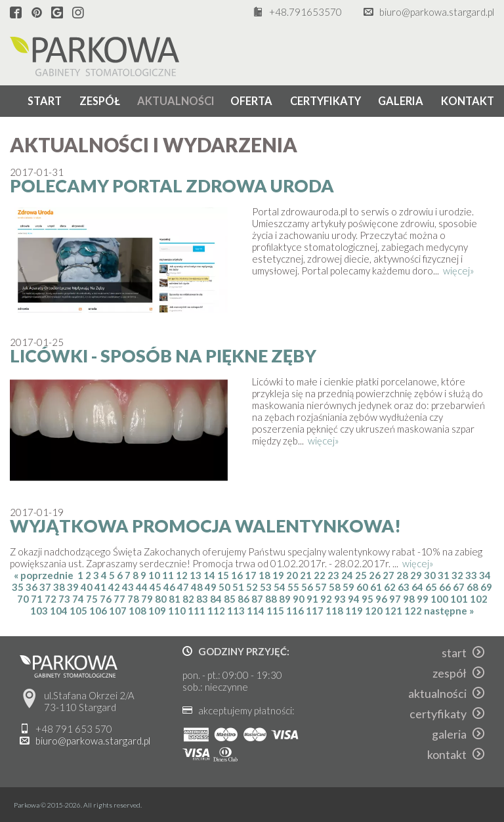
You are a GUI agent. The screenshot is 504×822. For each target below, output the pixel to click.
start (45, 101)
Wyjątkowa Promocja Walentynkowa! (205, 526)
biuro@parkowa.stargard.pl (437, 12)
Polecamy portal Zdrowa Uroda (172, 186)
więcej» (459, 270)
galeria (401, 101)
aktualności (176, 101)
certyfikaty (325, 101)
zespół (100, 101)
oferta (251, 101)
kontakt (468, 101)
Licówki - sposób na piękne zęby (163, 356)
